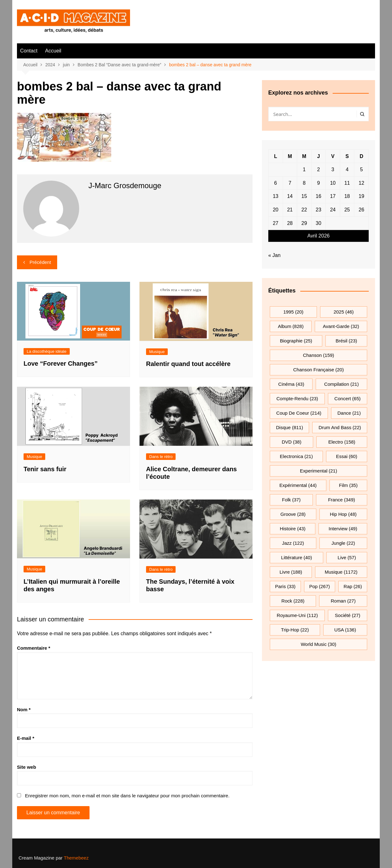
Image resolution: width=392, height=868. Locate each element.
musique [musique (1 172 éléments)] (341, 572)
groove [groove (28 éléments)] (293, 514)
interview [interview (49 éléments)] (343, 529)
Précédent (40, 262)
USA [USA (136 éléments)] (345, 630)
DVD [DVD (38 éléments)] (292, 442)
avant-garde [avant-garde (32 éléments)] (341, 326)
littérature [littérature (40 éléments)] (297, 557)
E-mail (26, 738)
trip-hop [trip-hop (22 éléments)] (295, 630)
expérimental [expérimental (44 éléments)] (298, 485)
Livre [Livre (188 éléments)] (291, 572)
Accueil (53, 51)
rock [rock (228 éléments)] (293, 601)
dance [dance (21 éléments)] (349, 413)
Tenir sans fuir (45, 469)
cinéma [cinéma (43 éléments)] (291, 384)
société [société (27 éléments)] (348, 615)
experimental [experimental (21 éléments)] (318, 471)
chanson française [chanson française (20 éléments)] (319, 370)
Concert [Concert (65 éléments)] (348, 399)
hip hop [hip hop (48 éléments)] (343, 514)
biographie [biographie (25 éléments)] (296, 341)
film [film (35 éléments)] (348, 485)
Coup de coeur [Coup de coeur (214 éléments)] (299, 413)
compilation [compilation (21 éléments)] (341, 384)
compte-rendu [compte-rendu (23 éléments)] (297, 399)
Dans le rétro (161, 457)
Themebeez (76, 858)
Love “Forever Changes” (61, 363)
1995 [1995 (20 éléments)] (293, 312)
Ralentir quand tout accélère (188, 364)
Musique (157, 352)
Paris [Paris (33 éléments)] (285, 586)
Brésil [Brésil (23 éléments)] (346, 341)
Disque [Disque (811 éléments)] (290, 427)
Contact (29, 51)
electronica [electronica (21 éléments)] (296, 456)
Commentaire (34, 648)
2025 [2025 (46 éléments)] (344, 312)
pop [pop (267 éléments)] (319, 586)
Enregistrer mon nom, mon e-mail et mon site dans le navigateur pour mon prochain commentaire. (127, 796)
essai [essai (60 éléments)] (347, 456)
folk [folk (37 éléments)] (291, 500)
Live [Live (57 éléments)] (347, 557)
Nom (24, 710)
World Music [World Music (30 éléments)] (318, 644)
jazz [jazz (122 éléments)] (293, 543)
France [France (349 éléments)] (341, 500)
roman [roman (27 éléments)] (343, 601)
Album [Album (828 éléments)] (291, 326)
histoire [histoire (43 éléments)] (293, 529)
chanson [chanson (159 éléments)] (318, 355)
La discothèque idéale (47, 351)
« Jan (274, 255)
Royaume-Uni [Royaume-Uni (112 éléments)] (297, 615)
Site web (27, 767)
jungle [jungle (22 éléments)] (343, 543)
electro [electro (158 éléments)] (342, 442)
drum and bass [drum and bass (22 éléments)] (340, 427)
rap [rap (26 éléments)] (353, 586)
